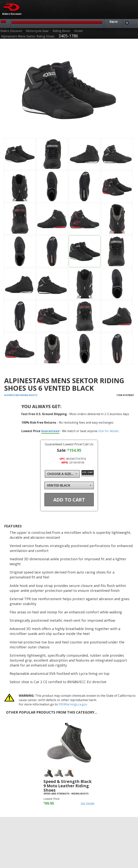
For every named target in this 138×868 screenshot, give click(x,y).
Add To (69, 500)
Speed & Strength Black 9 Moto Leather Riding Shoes (67, 786)
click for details (108, 431)
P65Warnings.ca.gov (73, 704)
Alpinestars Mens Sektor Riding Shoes (28, 36)
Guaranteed (50, 431)
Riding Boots (61, 31)
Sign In (114, 21)
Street (78, 31)
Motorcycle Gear (37, 31)
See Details (88, 803)
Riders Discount (11, 31)
